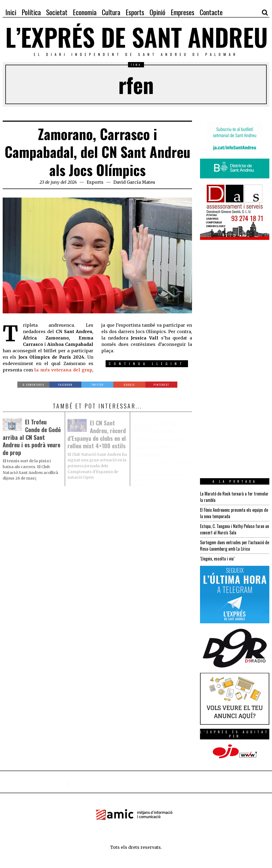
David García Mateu (134, 182)
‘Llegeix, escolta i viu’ (217, 559)
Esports (95, 182)
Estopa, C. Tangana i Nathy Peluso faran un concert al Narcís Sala (235, 529)
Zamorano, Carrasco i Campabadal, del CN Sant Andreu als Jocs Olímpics (97, 152)
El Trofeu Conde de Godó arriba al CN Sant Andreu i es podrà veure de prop (32, 439)
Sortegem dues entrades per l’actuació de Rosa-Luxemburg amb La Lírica (235, 546)
